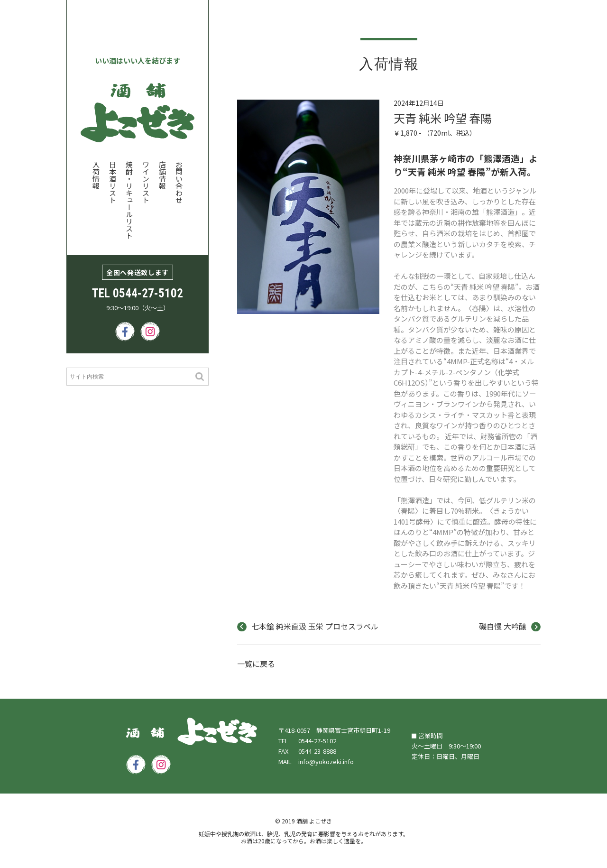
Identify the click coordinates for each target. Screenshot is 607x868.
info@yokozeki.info (326, 762)
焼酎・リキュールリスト (129, 200)
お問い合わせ (179, 182)
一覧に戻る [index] (256, 665)
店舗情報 (162, 175)
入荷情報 (96, 175)
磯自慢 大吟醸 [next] (510, 627)
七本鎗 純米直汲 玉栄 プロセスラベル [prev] (308, 627)
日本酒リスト (113, 182)
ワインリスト (146, 182)
